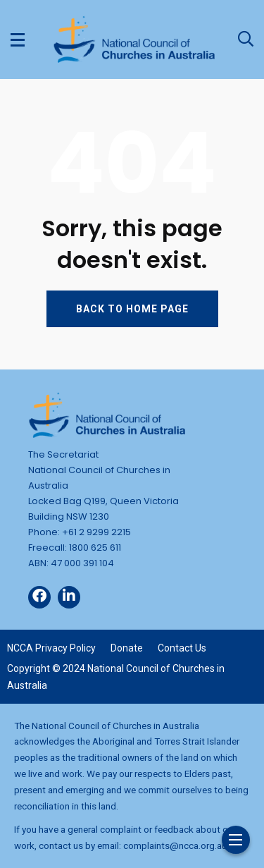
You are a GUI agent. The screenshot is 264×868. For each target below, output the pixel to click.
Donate (127, 648)
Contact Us (182, 648)
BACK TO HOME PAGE (132, 309)
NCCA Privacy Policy (51, 648)
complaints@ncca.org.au (175, 845)
